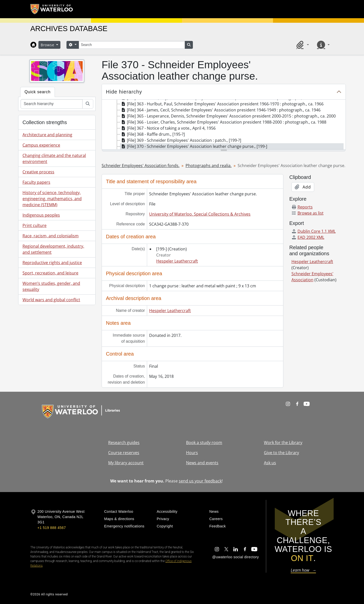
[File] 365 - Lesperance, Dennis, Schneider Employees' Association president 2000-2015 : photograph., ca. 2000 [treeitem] (228, 116)
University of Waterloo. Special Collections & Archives (200, 214)
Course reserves (124, 453)
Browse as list (308, 213)
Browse (48, 45)
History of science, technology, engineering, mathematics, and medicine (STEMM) (52, 199)
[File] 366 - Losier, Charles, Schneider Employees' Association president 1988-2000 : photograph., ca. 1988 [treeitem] (223, 122)
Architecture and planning (47, 135)
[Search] (132, 45)
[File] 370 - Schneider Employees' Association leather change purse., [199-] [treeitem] (194, 146)
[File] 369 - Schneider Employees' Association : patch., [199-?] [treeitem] (181, 140)
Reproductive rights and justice (52, 263)
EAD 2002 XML (308, 237)
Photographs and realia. (209, 166)
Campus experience (41, 145)
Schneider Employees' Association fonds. (141, 166)
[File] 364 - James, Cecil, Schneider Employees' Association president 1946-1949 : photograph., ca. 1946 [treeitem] (220, 110)
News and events (202, 463)
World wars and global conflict (51, 300)
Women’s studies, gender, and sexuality (51, 286)
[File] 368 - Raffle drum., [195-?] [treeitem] (153, 134)
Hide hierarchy (124, 92)
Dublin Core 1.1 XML (314, 231)
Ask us (270, 463)
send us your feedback (200, 481)
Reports (302, 207)
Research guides (124, 443)
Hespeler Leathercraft (177, 261)
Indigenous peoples (41, 215)
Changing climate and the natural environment (54, 158)
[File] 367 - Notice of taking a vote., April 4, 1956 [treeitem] (168, 128)
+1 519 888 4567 (52, 528)
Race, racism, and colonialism (51, 236)
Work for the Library (283, 443)
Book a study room (204, 443)
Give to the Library (281, 453)
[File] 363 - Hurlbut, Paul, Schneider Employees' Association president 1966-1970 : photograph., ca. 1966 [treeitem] (222, 104)
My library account (126, 463)
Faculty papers (36, 182)
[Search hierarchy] (52, 104)
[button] (302, 45)
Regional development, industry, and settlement (53, 249)
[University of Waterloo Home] (52, 9)
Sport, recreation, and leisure (50, 273)
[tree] (224, 125)
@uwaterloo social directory (236, 557)
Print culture (35, 225)
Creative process (38, 172)
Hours (192, 453)
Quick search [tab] (38, 92)
